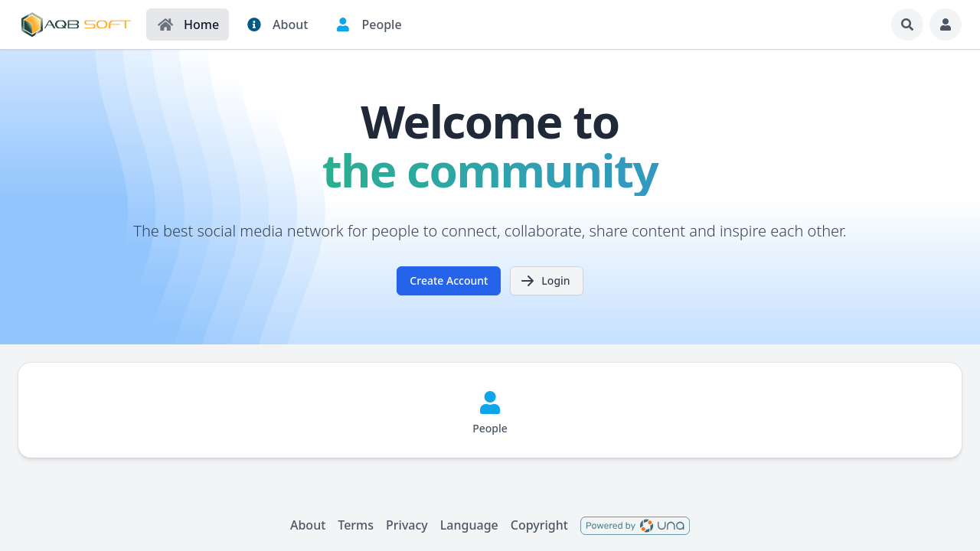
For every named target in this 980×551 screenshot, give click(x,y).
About (308, 525)
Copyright (539, 525)
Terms (356, 525)
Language (469, 525)
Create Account (449, 280)
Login (545, 281)
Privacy (407, 525)
